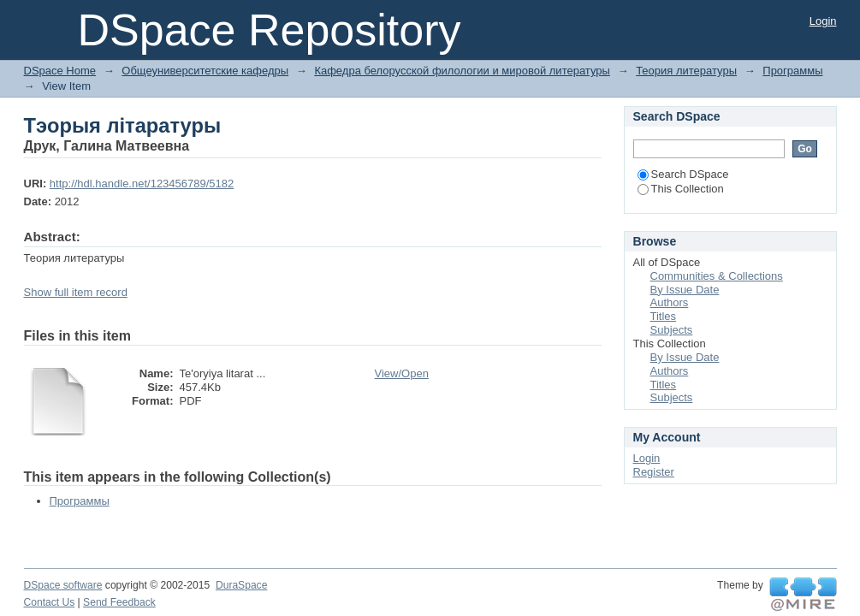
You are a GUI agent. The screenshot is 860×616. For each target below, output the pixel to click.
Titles (664, 316)
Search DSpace (683, 174)
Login (823, 21)
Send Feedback (119, 602)
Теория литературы (686, 71)
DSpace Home (60, 71)
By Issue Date (685, 290)
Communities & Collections (717, 276)
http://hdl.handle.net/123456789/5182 (142, 184)
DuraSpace (241, 585)
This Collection (681, 189)
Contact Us (50, 602)
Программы (792, 71)
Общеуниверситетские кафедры (205, 71)
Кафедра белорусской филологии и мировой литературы (462, 71)
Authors (670, 302)
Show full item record (76, 292)
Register (654, 472)
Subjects (672, 330)
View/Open (402, 373)
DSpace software (63, 585)
